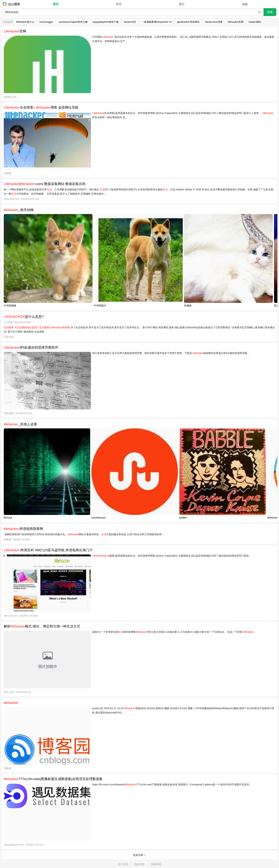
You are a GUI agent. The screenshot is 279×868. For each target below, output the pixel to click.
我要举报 (156, 864)
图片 (182, 4)
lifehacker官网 (236, 22)
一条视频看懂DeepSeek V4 (157, 22)
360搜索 (12, 4)
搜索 (270, 12)
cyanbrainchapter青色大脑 (73, 22)
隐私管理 (139, 864)
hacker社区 (130, 22)
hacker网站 (255, 22)
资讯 (119, 4)
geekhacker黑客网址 (188, 22)
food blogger (46, 22)
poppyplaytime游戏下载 (106, 22)
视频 (245, 4)
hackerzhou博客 (214, 22)
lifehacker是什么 (25, 22)
